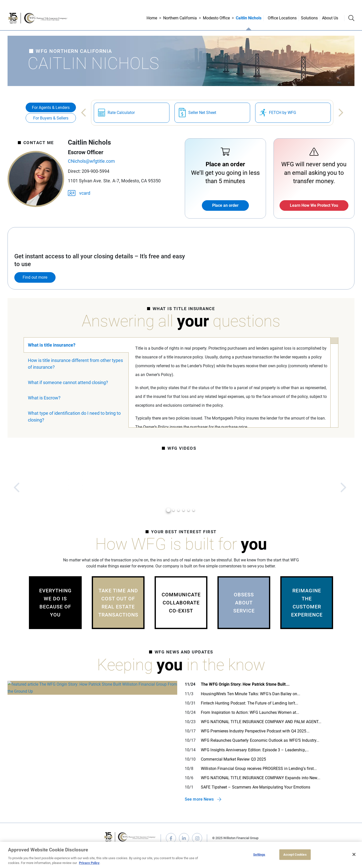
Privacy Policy (89, 863)
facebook (171, 838)
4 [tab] (184, 510)
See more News (199, 799)
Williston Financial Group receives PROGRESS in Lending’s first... (259, 769)
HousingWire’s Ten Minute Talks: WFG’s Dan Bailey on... (251, 694)
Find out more (35, 277)
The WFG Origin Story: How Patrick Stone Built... (245, 684)
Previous (83, 113)
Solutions (309, 18)
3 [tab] (179, 510)
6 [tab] (194, 510)
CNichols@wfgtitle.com (91, 161)
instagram (197, 838)
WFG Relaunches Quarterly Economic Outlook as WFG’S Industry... (260, 740)
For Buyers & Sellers (51, 118)
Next (341, 113)
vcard (79, 193)
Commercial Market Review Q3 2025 (233, 759)
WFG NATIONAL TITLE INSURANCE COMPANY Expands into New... (261, 778)
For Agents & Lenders (51, 108)
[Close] (354, 854)
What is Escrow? (44, 398)
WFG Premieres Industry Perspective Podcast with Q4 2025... (255, 731)
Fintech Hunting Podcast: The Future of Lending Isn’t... (250, 703)
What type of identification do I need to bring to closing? (74, 417)
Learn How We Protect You (314, 205)
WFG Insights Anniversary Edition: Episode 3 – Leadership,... (255, 750)
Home (152, 18)
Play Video (65, 488)
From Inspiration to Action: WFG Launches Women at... (250, 712)
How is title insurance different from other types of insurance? (75, 364)
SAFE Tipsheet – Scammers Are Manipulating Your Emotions (256, 787)
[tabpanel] (65, 488)
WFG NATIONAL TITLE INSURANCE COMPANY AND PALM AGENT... (261, 722)
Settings (259, 855)
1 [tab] (169, 510)
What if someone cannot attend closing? (68, 382)
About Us (330, 18)
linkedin (184, 838)
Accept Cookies (295, 855)
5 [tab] (189, 510)
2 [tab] (174, 510)
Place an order (225, 205)
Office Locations (282, 18)
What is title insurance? (52, 345)
